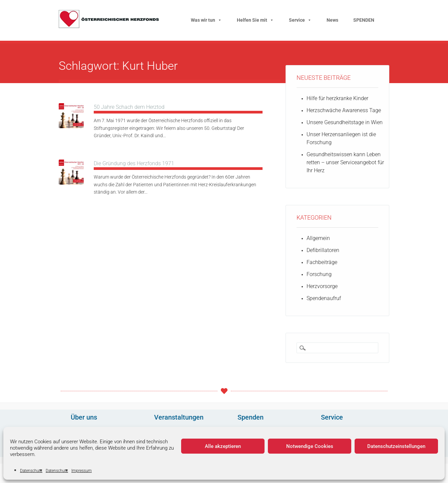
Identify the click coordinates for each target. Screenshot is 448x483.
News (332, 20)
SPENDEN (364, 20)
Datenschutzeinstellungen (396, 446)
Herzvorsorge (322, 286)
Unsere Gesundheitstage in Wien (345, 122)
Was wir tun (206, 20)
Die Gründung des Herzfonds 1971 (134, 163)
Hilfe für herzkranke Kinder (337, 98)
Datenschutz (31, 471)
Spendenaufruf (324, 298)
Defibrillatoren (323, 250)
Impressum (82, 471)
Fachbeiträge (322, 262)
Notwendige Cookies (310, 446)
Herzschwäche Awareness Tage (344, 110)
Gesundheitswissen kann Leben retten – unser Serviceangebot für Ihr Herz (345, 162)
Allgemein (318, 238)
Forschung (319, 274)
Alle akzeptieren (223, 446)
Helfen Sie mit (255, 20)
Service (300, 20)
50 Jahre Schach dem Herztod (129, 107)
